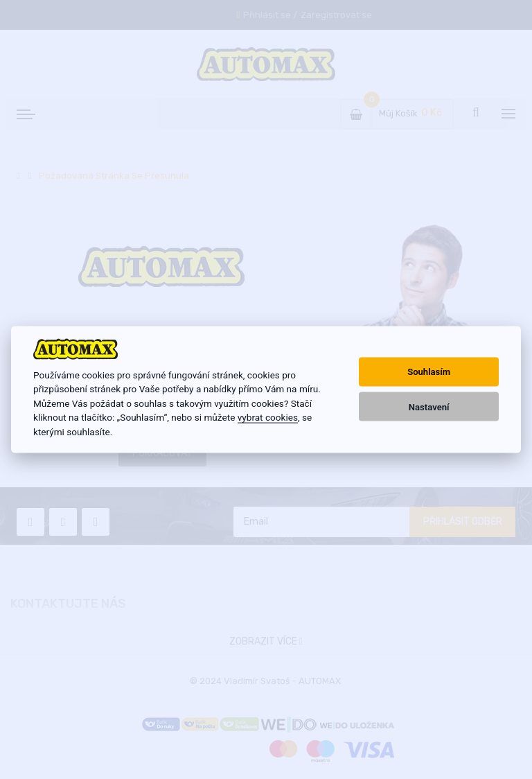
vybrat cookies (268, 417)
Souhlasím (429, 372)
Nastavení (429, 406)
